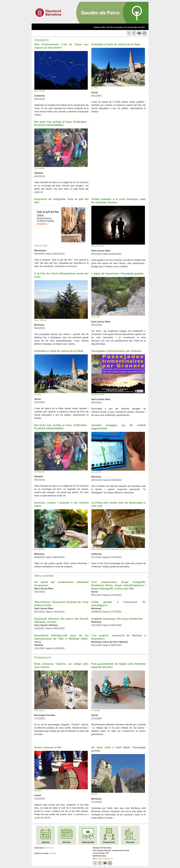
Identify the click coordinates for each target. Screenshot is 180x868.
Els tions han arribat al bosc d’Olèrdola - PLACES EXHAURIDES (61, 123)
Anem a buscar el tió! (48, 747)
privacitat (52, 853)
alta (46, 848)
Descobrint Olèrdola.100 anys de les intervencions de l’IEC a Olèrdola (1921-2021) (61, 639)
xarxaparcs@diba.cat (104, 859)
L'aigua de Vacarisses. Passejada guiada (117, 273)
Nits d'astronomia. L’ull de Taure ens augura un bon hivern (61, 46)
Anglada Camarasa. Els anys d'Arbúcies (117, 619)
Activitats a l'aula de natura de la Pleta (116, 44)
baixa (51, 848)
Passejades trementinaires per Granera (116, 351)
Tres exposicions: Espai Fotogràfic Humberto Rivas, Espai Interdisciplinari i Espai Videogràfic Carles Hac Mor (119, 585)
